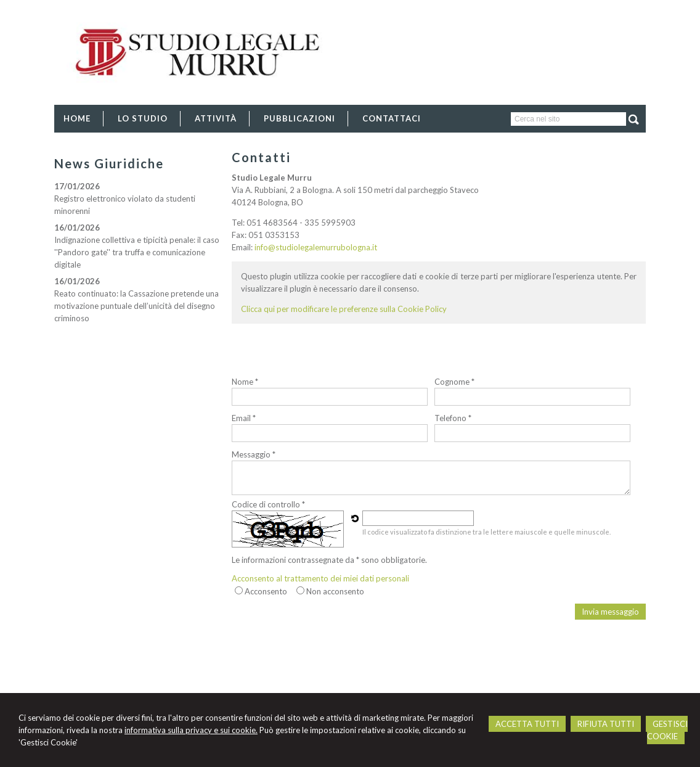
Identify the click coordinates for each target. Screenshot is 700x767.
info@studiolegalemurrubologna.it (316, 247)
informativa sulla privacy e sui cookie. (191, 730)
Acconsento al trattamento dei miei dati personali (320, 578)
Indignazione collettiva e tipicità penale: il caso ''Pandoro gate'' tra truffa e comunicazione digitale (137, 252)
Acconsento (266, 591)
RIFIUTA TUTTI (606, 724)
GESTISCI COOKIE (667, 730)
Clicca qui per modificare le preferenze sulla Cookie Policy (344, 309)
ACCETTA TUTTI (527, 724)
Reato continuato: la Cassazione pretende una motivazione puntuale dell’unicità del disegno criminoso (136, 306)
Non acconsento (335, 591)
